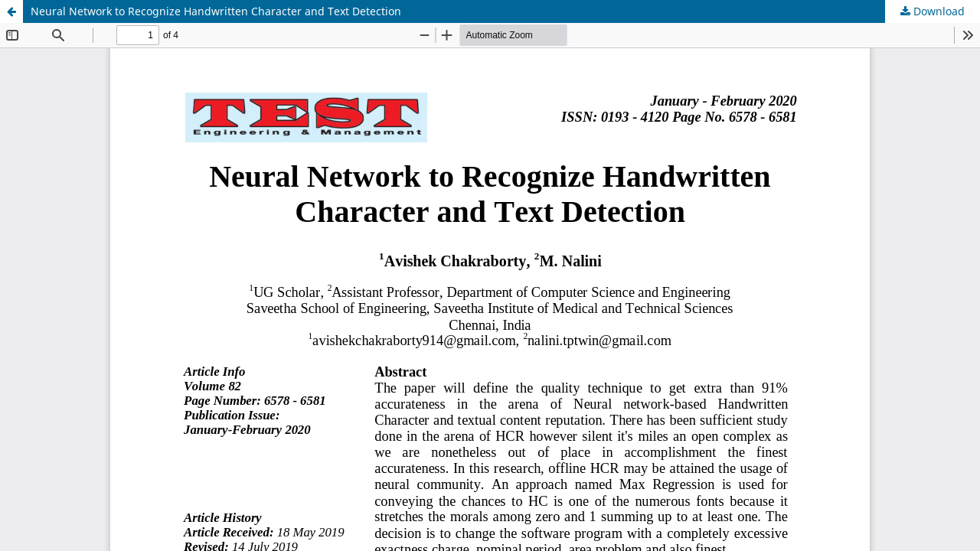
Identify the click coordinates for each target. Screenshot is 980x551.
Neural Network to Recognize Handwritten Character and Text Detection (216, 11)
